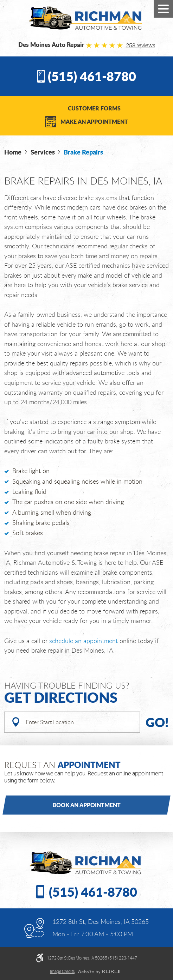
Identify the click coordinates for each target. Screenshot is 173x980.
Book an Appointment (86, 805)
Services (43, 152)
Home (13, 152)
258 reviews (140, 46)
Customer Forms (94, 108)
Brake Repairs (83, 152)
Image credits (62, 972)
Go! (157, 722)
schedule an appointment (84, 641)
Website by (99, 972)
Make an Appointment (94, 122)
